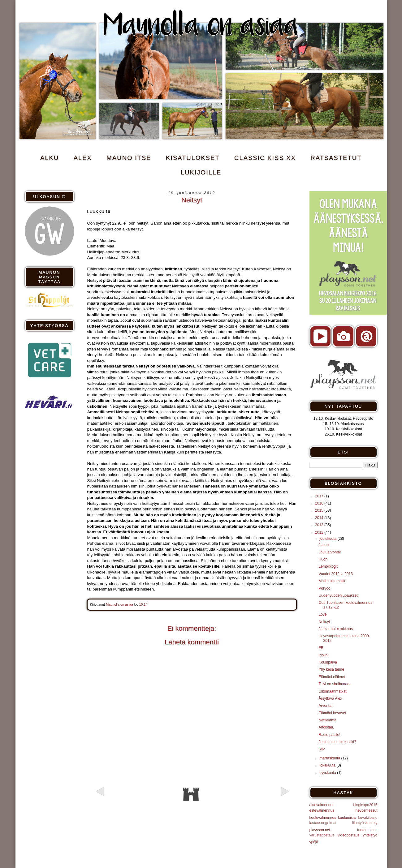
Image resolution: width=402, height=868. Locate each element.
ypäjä (314, 842)
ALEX (83, 158)
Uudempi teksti (123, 802)
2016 (320, 503)
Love (322, 614)
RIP (322, 749)
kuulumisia (347, 818)
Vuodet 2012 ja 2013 (335, 574)
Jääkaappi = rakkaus (335, 629)
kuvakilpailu (368, 818)
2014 (320, 518)
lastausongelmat (323, 823)
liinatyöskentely (365, 823)
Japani (324, 545)
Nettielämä (327, 720)
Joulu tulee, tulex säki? (337, 742)
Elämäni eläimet (332, 677)
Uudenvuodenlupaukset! (338, 595)
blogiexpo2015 (365, 805)
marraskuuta (330, 758)
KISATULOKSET (193, 158)
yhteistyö (370, 835)
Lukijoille (201, 172)
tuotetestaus (367, 830)
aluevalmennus (322, 805)
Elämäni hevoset (332, 713)
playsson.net (320, 830)
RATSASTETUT (336, 158)
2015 (320, 510)
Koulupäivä (328, 662)
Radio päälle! (329, 735)
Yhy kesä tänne (331, 669)
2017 (320, 496)
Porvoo (324, 588)
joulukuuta (328, 539)
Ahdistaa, (326, 727)
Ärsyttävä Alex (330, 698)
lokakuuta (328, 765)
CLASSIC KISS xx (265, 158)
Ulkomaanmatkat (332, 691)
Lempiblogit (328, 566)
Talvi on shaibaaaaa (335, 684)
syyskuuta (328, 773)
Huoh (323, 559)
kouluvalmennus (323, 818)
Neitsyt (324, 622)
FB (321, 648)
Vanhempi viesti (260, 802)
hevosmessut (367, 810)
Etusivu (191, 794)
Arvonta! (325, 706)
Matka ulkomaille (332, 581)
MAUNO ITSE (129, 158)
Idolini (323, 655)
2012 (320, 532)
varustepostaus (322, 835)
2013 (320, 525)
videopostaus (349, 835)
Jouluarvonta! (330, 552)
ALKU (50, 158)
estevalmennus (322, 810)
